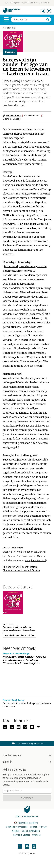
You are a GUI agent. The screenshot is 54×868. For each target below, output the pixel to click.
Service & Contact (22, 835)
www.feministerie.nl (36, 560)
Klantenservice (27, 755)
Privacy (43, 827)
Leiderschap (10, 28)
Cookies (16, 831)
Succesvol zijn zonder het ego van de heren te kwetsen (19, 629)
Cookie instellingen (31, 831)
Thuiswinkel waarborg (26, 823)
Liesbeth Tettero (14, 115)
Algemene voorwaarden (17, 827)
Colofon (34, 827)
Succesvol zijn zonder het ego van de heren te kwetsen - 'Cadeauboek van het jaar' (24, 660)
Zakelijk (27, 762)
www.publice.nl (30, 556)
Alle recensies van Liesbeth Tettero (21, 570)
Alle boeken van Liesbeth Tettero (20, 567)
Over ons (36, 835)
